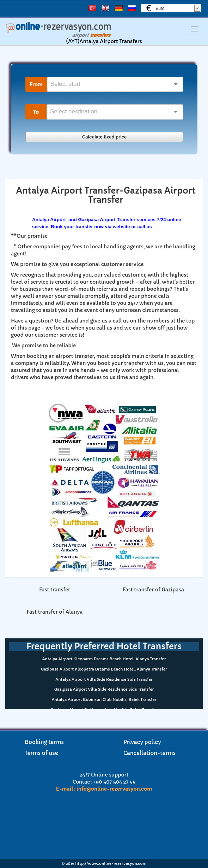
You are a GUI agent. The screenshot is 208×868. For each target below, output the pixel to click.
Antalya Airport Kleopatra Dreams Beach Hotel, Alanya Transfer (104, 659)
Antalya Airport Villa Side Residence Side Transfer (104, 679)
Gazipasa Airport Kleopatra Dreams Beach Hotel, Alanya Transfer (104, 669)
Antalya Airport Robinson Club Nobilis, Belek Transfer (104, 699)
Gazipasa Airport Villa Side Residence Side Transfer (104, 689)
